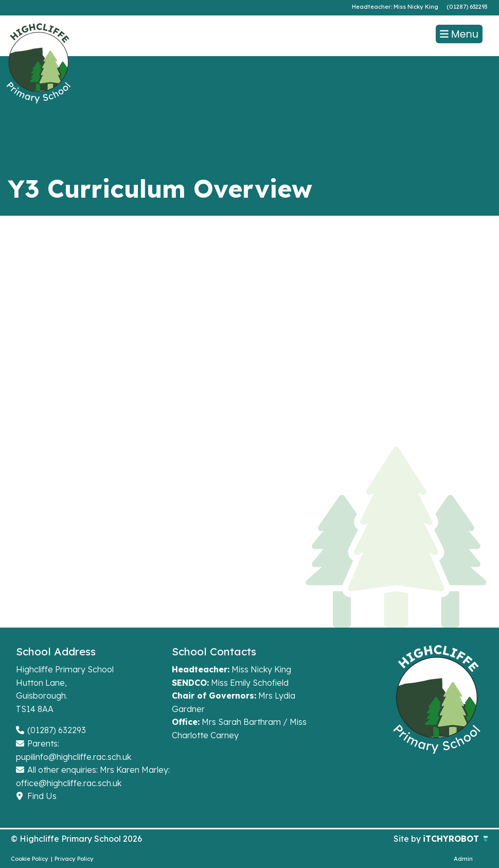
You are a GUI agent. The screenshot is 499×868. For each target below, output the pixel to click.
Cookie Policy (30, 859)
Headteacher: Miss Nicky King (395, 7)
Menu (459, 34)
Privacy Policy (74, 859)
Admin (463, 859)
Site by (408, 839)
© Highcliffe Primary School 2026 (76, 839)
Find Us (36, 796)
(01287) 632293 (467, 7)
